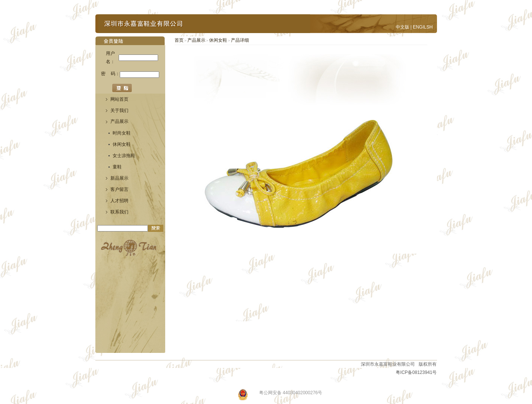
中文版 (402, 27)
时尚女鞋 (122, 133)
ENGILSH (423, 27)
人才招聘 (119, 201)
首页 (179, 40)
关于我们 (119, 110)
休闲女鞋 (122, 144)
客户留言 (119, 189)
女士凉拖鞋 (124, 156)
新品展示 (119, 178)
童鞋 (117, 167)
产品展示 (196, 40)
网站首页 (119, 99)
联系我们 (119, 212)
